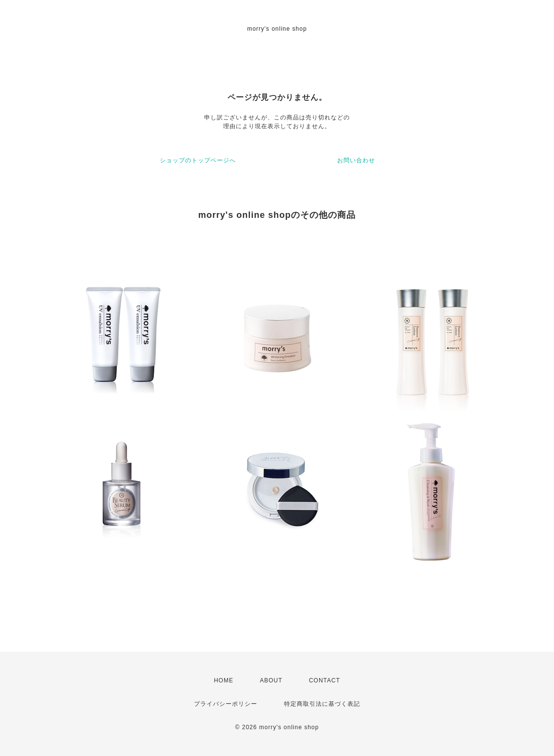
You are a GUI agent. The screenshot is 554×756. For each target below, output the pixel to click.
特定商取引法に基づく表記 (322, 704)
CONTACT (325, 680)
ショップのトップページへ (198, 160)
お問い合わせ (356, 160)
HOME (224, 680)
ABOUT (271, 680)
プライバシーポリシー (226, 704)
